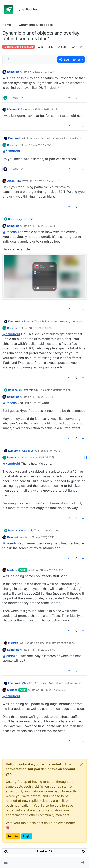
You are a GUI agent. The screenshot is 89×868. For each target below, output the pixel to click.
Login (27, 836)
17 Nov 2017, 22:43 (45, 181)
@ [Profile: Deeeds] (9, 232)
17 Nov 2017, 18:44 (46, 109)
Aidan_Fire (14, 181)
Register (13, 836)
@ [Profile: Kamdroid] (11, 151)
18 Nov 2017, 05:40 (44, 650)
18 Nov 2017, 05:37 (52, 570)
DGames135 (15, 109)
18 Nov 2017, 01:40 (43, 397)
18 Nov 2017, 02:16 (43, 537)
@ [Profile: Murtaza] (10, 656)
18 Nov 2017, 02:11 (40, 457)
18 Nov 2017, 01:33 (40, 328)
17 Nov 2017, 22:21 (40, 145)
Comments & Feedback (18, 47)
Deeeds (12, 145)
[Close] (82, 764)
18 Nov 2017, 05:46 (52, 690)
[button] (6, 862)
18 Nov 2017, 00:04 (44, 226)
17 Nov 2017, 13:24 (43, 72)
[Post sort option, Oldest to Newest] (8, 59)
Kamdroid (13, 72)
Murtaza (12, 570)
